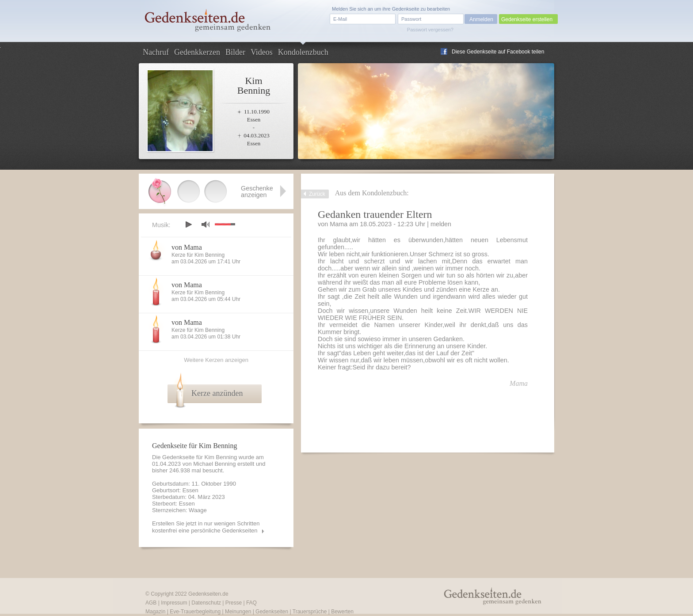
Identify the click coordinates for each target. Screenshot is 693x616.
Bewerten (342, 612)
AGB (151, 603)
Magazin (155, 612)
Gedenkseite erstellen (527, 19)
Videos (262, 52)
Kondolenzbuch (303, 52)
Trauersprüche (310, 612)
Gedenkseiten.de (208, 594)
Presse (234, 603)
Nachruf (156, 52)
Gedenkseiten (272, 612)
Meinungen (238, 612)
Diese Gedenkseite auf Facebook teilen (498, 52)
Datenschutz (206, 603)
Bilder (235, 52)
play (188, 224)
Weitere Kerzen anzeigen (216, 360)
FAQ (251, 603)
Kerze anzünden (217, 393)
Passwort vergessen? (430, 30)
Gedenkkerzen (197, 52)
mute (206, 224)
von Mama (187, 247)
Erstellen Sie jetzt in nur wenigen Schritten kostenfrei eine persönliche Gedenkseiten (206, 527)
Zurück (317, 194)
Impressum (174, 603)
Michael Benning (214, 464)
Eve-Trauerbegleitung (195, 612)
